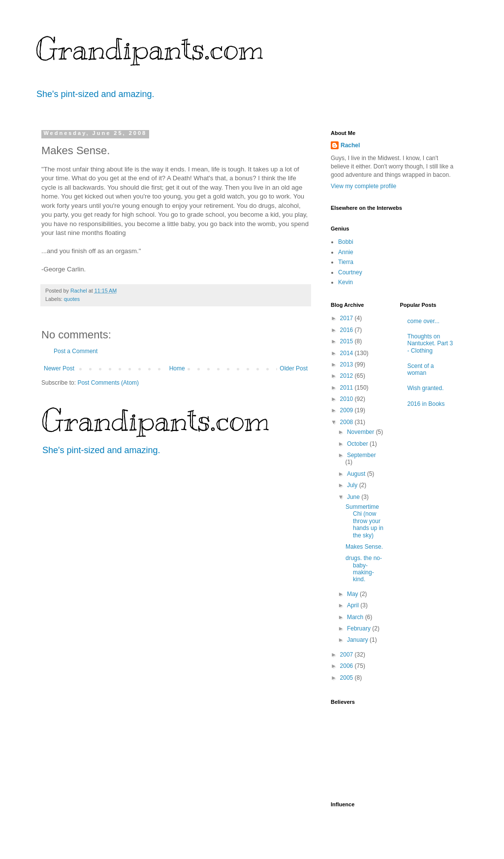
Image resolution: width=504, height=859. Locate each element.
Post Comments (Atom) (108, 383)
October (358, 444)
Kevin (346, 282)
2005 (347, 678)
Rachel (350, 145)
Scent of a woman (421, 369)
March (356, 617)
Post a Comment (76, 351)
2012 (347, 376)
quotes (72, 299)
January (358, 640)
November (362, 432)
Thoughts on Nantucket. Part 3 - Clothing (430, 344)
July (353, 485)
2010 (347, 399)
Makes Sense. (364, 547)
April (354, 605)
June (354, 497)
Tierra (346, 262)
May (353, 594)
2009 (347, 410)
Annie (346, 252)
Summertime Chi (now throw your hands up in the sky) (364, 521)
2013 (347, 364)
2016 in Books (426, 404)
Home (177, 368)
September (362, 455)
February (360, 628)
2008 (347, 422)
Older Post (294, 368)
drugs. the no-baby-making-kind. (364, 569)
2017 (347, 318)
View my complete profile (363, 186)
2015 (347, 341)
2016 (347, 330)
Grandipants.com (149, 49)
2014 (347, 353)
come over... (424, 321)
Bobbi (346, 242)
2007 (347, 655)
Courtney (350, 272)
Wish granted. (426, 388)
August (357, 474)
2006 (347, 666)
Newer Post (59, 368)
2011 (347, 388)
